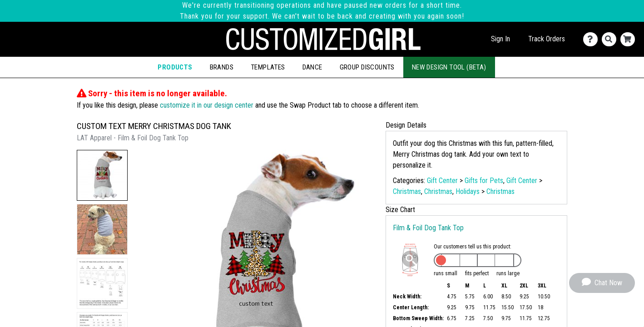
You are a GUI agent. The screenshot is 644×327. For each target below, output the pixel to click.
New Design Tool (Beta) (449, 67)
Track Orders (547, 39)
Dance (312, 67)
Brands (222, 67)
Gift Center (442, 181)
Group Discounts (367, 67)
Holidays (468, 191)
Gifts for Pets (484, 181)
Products (175, 67)
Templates (268, 67)
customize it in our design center (207, 105)
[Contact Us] (592, 39)
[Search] (611, 39)
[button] (102, 175)
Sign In (500, 39)
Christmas (407, 191)
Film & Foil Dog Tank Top (428, 228)
